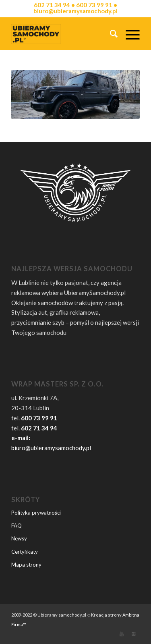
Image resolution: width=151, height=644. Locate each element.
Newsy (19, 538)
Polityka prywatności (36, 513)
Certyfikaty (25, 552)
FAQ (17, 526)
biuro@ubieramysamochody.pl (51, 448)
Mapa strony (26, 565)
